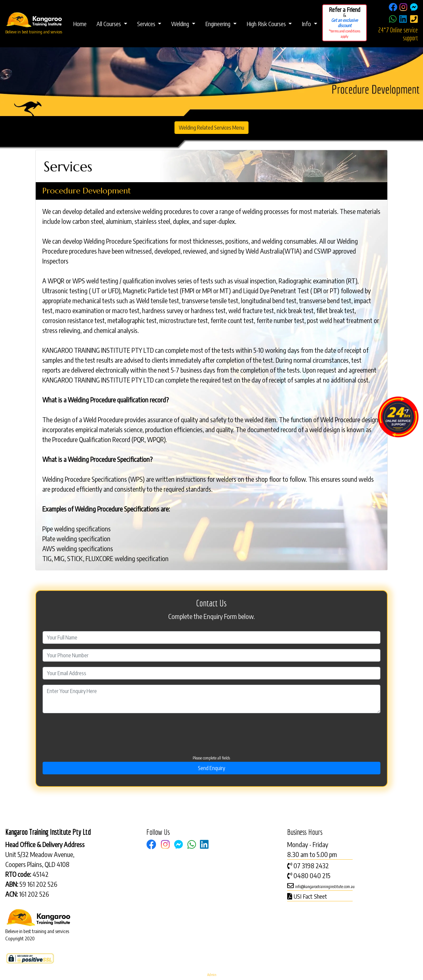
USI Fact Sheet (310, 896)
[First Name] (212, 637)
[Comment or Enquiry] (212, 699)
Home (80, 24)
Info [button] (307, 24)
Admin (212, 975)
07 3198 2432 (311, 865)
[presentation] (204, 729)
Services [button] (147, 24)
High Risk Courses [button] (267, 24)
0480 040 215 (312, 875)
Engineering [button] (218, 24)
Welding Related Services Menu (211, 128)
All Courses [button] (109, 24)
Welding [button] (181, 24)
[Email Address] (212, 673)
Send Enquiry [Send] (211, 768)
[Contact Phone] (212, 655)
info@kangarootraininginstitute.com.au (325, 887)
